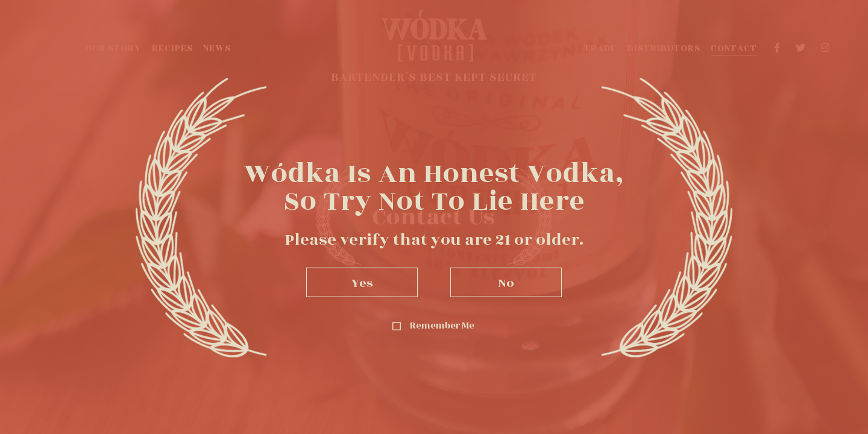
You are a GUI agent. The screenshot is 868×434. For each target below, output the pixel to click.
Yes (362, 282)
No (506, 282)
